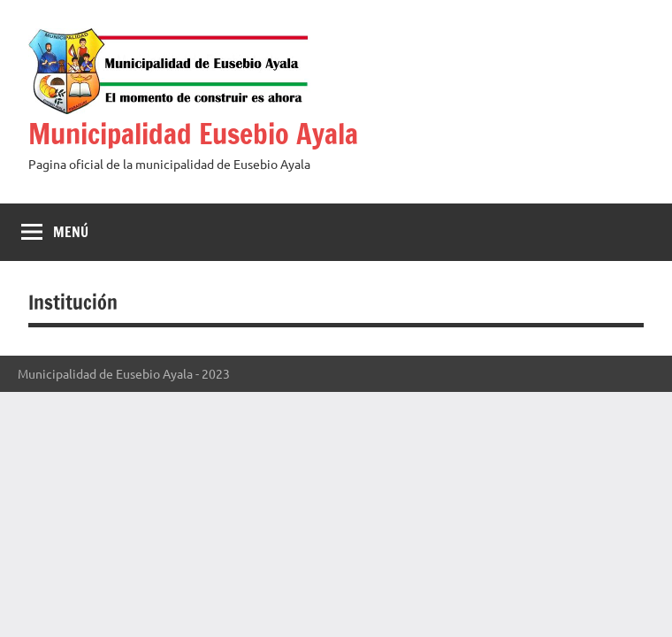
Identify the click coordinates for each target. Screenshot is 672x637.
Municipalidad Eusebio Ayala (193, 134)
